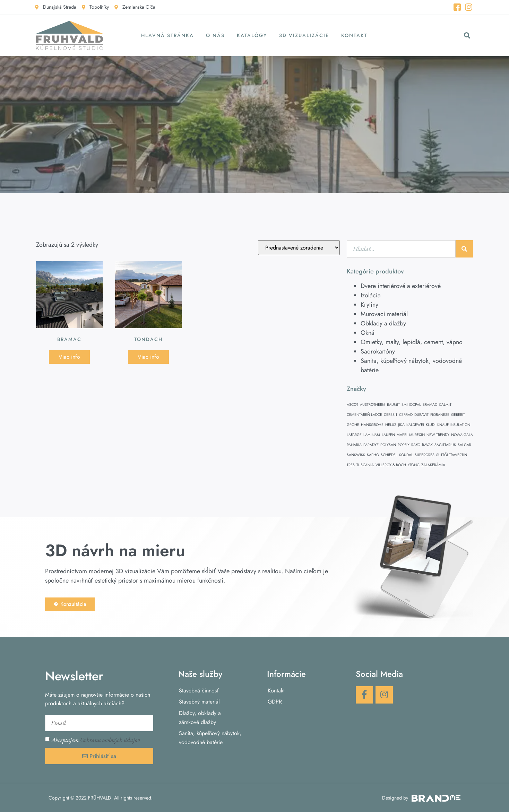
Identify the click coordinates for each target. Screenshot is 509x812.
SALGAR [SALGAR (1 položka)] (464, 445)
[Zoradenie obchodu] (299, 248)
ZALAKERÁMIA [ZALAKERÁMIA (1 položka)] (433, 465)
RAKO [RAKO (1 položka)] (416, 445)
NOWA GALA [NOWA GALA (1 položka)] (462, 435)
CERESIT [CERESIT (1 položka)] (391, 415)
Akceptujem (96, 740)
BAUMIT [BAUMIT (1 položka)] (393, 405)
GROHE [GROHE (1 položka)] (353, 425)
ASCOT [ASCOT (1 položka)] (352, 405)
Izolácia (371, 295)
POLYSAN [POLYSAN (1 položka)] (388, 445)
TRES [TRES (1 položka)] (351, 465)
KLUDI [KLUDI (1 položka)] (431, 425)
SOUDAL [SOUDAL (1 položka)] (406, 455)
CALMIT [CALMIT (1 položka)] (445, 405)
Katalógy (252, 35)
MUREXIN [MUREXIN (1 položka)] (417, 435)
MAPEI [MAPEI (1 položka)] (402, 435)
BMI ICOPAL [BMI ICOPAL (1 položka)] (411, 405)
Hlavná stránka (167, 35)
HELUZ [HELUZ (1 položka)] (391, 425)
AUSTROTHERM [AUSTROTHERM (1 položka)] (373, 405)
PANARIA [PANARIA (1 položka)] (354, 445)
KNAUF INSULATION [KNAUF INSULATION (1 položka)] (454, 425)
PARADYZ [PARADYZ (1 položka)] (371, 445)
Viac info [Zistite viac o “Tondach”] (148, 357)
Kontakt (354, 35)
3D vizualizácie (304, 35)
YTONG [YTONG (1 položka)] (414, 465)
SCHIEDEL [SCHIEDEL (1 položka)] (389, 455)
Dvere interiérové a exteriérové (401, 286)
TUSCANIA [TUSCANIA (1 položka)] (365, 465)
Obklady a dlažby (383, 323)
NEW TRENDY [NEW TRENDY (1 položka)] (438, 435)
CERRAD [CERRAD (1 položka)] (406, 415)
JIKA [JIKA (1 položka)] (401, 425)
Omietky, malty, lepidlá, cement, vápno (412, 342)
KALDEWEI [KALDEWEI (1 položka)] (415, 425)
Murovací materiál (384, 314)
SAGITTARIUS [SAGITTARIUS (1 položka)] (445, 445)
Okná (368, 333)
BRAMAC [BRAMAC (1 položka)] (430, 405)
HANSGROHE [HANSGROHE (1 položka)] (372, 425)
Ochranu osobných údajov (110, 740)
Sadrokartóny (378, 351)
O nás (215, 35)
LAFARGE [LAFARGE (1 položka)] (354, 435)
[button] (467, 36)
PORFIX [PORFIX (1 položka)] (404, 445)
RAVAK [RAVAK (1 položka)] (427, 445)
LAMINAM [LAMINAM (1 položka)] (372, 435)
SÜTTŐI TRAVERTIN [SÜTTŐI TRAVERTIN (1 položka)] (452, 455)
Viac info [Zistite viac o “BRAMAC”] (69, 357)
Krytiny (369, 305)
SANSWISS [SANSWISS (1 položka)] (356, 455)
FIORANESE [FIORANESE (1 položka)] (440, 415)
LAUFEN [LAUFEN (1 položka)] (388, 435)
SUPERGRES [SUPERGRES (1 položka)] (425, 455)
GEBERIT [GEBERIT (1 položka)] (458, 415)
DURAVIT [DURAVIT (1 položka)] (421, 415)
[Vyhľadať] (464, 249)
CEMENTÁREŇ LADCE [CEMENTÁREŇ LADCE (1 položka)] (364, 415)
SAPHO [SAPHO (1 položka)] (373, 455)
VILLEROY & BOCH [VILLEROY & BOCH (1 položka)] (391, 465)
